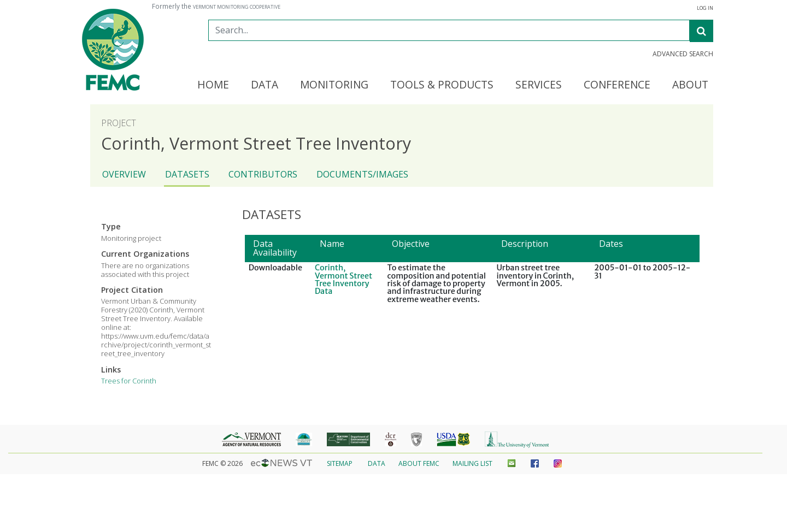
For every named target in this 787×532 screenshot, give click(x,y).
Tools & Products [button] (442, 85)
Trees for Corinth (129, 381)
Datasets (187, 174)
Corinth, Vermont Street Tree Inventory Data (343, 279)
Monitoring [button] (334, 85)
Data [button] (265, 85)
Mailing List (472, 463)
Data (377, 463)
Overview (124, 174)
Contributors (263, 174)
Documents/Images (362, 174)
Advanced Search (683, 54)
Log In (705, 8)
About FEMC (419, 463)
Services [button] (539, 85)
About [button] (690, 85)
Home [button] (213, 85)
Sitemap (340, 463)
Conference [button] (617, 85)
